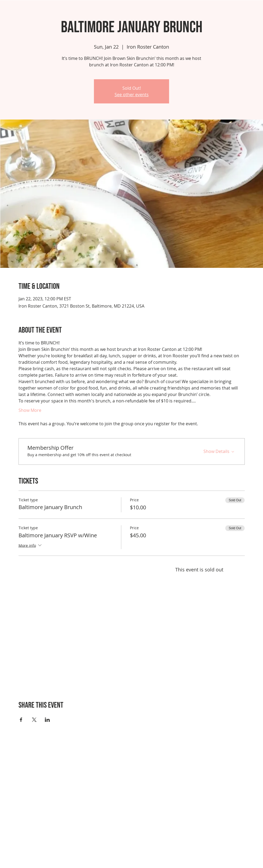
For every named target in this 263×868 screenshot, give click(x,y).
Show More (30, 410)
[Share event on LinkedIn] (47, 720)
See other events (132, 95)
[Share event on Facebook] (21, 720)
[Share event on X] (34, 720)
